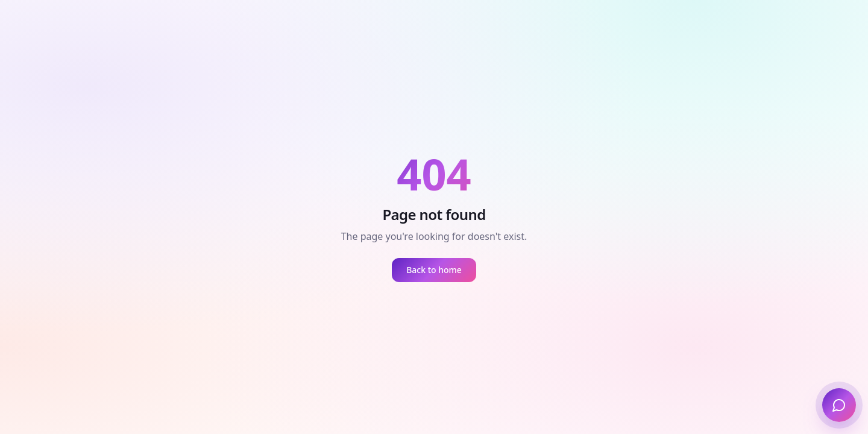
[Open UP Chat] (839, 405)
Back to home (434, 270)
